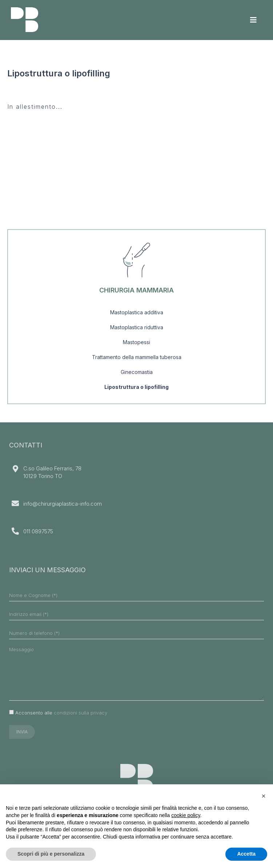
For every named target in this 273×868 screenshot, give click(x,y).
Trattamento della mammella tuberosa (137, 357)
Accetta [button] (246, 854)
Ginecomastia (137, 372)
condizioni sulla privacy (81, 713)
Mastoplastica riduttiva (137, 327)
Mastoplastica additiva (137, 312)
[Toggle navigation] (253, 20)
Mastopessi (136, 342)
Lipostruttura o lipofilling (136, 387)
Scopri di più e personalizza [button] (51, 854)
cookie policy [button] (186, 815)
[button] (264, 796)
